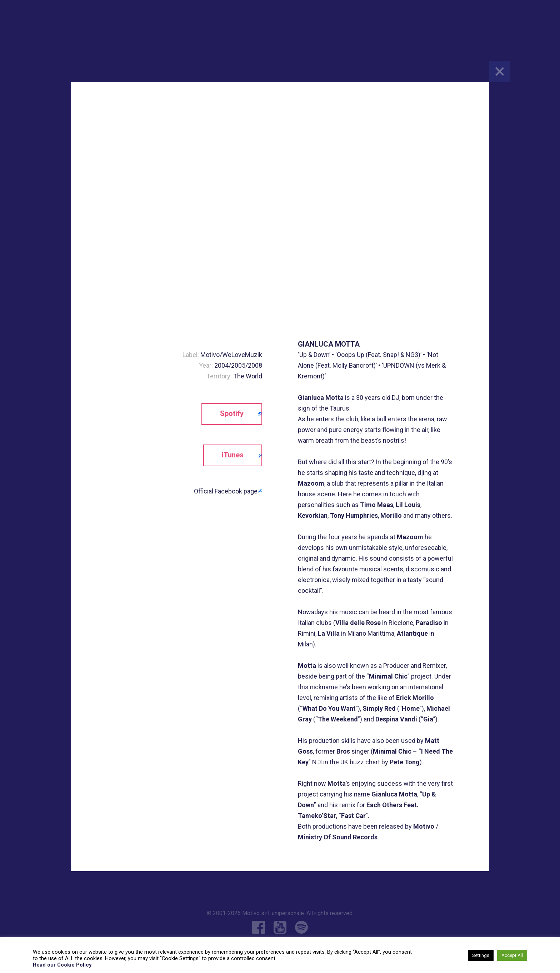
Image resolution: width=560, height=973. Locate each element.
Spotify (232, 413)
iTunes (233, 455)
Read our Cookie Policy (62, 965)
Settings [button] (481, 955)
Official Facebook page (226, 491)
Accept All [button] (512, 955)
